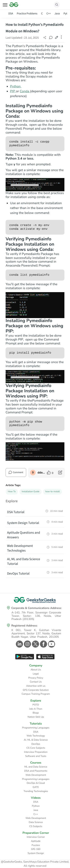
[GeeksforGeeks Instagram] (27, 644)
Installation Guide (31, 492)
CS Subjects (36, 826)
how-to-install (53, 492)
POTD (36, 705)
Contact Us (36, 682)
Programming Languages (36, 728)
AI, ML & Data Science (36, 740)
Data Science (36, 822)
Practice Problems (27, 14)
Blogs (36, 713)
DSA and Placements (36, 771)
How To (12, 492)
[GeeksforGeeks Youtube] (51, 644)
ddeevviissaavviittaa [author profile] (41, 473)
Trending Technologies (36, 791)
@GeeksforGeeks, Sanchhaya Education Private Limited (35, 862)
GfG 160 (36, 849)
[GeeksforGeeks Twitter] (35, 644)
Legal (36, 674)
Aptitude (36, 841)
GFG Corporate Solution (36, 690)
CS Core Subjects (36, 748)
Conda (25, 91)
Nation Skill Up (36, 717)
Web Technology (36, 736)
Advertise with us (36, 686)
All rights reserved (35, 866)
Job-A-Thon (36, 709)
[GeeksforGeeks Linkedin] (19, 644)
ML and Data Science (36, 767)
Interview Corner (36, 837)
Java (57, 14)
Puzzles (36, 845)
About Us (36, 670)
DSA (11, 14)
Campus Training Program (36, 694)
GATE (36, 787)
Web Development (36, 775)
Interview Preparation (36, 752)
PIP (13, 91)
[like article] (50, 473)
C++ (49, 14)
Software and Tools (36, 756)
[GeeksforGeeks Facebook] (43, 644)
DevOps (36, 744)
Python (16, 86)
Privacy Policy (36, 678)
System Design (36, 853)
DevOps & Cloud (36, 783)
